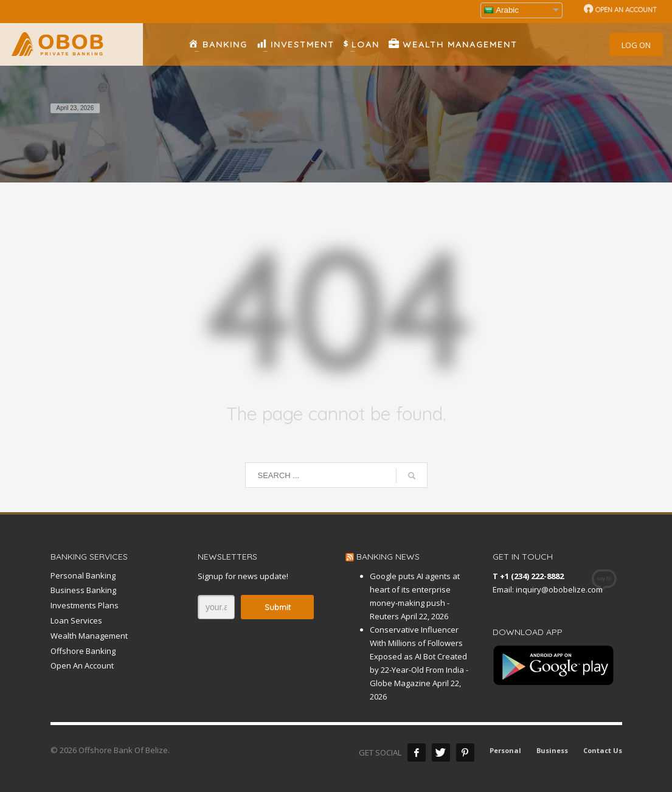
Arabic (501, 10)
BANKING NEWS (388, 557)
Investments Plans (85, 605)
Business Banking (83, 590)
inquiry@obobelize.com (559, 589)
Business (552, 750)
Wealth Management (89, 636)
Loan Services (76, 620)
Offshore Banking (83, 651)
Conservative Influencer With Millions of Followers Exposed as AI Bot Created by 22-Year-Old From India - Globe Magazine (419, 656)
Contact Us (603, 750)
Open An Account (82, 665)
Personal (505, 750)
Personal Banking (83, 575)
